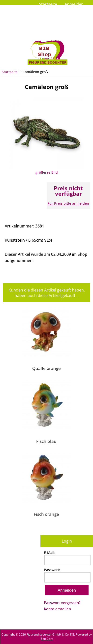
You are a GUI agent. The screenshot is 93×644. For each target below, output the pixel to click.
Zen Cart (47, 639)
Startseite (48, 4)
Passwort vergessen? (62, 603)
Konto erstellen (57, 609)
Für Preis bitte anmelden (68, 203)
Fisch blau (46, 441)
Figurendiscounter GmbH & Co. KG (50, 634)
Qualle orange (46, 368)
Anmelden (74, 4)
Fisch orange (46, 514)
